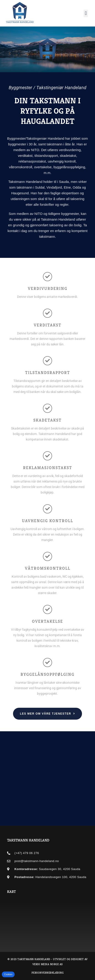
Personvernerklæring (48, 973)
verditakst (25, 156)
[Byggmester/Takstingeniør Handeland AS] (47, 919)
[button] (86, 13)
